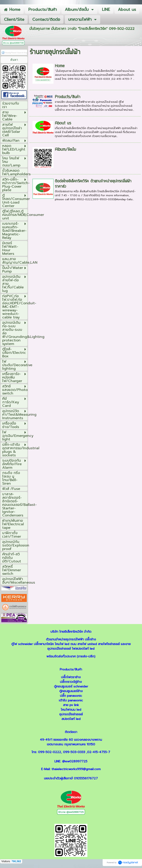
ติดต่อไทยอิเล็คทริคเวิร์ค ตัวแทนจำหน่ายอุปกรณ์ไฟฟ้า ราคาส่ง (93, 184)
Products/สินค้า (68, 97)
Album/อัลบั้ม (65, 150)
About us (63, 124)
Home (60, 66)
